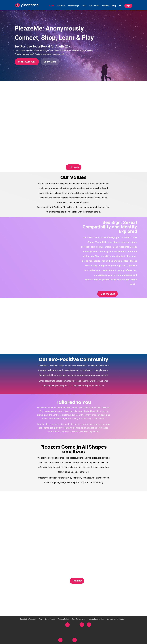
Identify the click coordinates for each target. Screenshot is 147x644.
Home (52, 6)
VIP (120, 6)
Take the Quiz (108, 294)
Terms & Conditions (47, 619)
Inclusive (106, 6)
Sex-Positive (94, 6)
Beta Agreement (78, 619)
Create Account (27, 62)
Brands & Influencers (28, 619)
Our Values (61, 6)
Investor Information (96, 619)
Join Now (73, 167)
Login (128, 6)
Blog (114, 6)
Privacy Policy (64, 619)
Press (84, 6)
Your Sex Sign (73, 6)
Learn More (50, 62)
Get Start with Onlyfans (115, 619)
